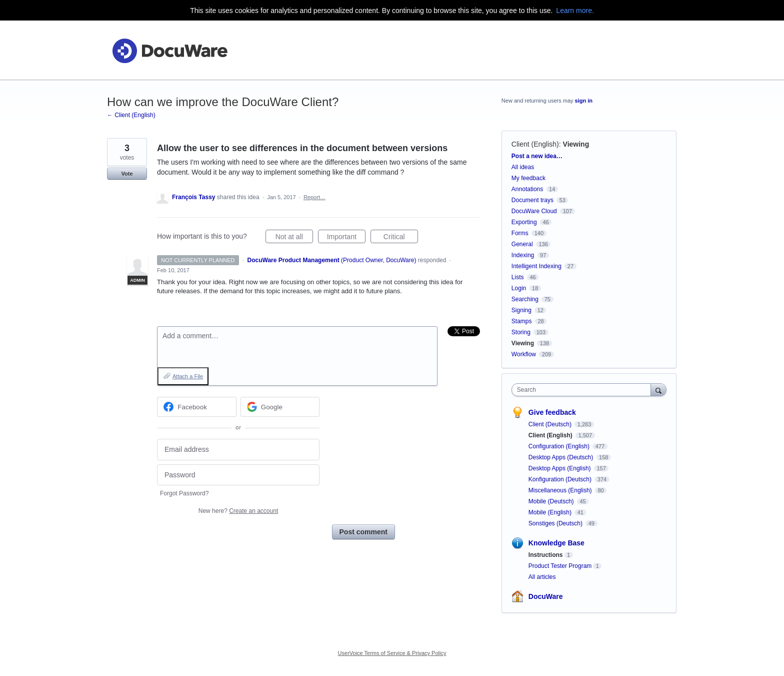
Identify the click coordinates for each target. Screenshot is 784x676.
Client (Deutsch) (551, 424)
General (522, 244)
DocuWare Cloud (534, 211)
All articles (542, 577)
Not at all (294, 238)
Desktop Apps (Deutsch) (562, 457)
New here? (238, 511)
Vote (127, 174)
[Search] (658, 390)
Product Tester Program (560, 566)
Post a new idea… (537, 156)
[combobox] (584, 390)
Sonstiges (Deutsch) (556, 523)
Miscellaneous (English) (561, 490)
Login (519, 288)
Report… (314, 197)
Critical (401, 238)
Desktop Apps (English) (560, 468)
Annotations (527, 189)
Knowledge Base (556, 543)
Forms (520, 233)
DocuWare (546, 596)
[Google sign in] (280, 407)
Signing (521, 310)
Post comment (363, 532)
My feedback (528, 178)
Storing (521, 332)
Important (346, 238)
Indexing (523, 255)
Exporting (524, 222)
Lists (518, 277)
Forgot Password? (184, 493)
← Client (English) (131, 115)
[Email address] (238, 450)
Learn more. (575, 11)
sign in (584, 101)
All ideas (523, 167)
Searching (525, 299)
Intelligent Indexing (536, 266)
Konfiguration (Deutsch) (561, 479)
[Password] (238, 475)
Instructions (546, 555)
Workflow (524, 354)
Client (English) (535, 144)
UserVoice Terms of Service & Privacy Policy (392, 653)
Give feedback (552, 412)
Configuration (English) (560, 446)
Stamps (522, 321)
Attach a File (188, 376)
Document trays (532, 200)
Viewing (576, 144)
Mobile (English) (551, 512)
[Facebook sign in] (197, 407)
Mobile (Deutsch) (552, 501)
